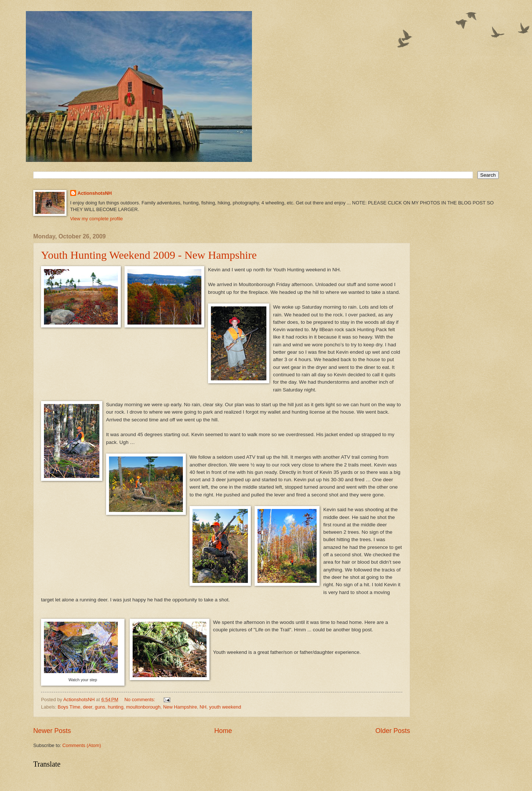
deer (88, 707)
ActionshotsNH (95, 193)
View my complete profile (97, 219)
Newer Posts (52, 731)
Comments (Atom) (82, 745)
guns (100, 707)
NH (203, 707)
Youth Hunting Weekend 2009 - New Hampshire (149, 255)
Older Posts (393, 731)
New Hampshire (180, 707)
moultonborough (143, 707)
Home (223, 731)
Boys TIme (69, 707)
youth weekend (225, 707)
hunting (116, 707)
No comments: (141, 700)
